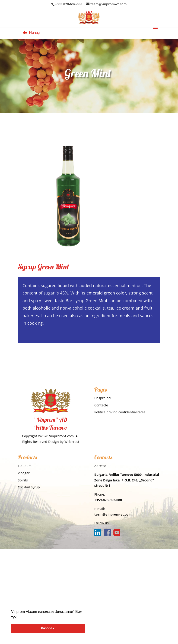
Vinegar (24, 473)
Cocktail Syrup (29, 487)
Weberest (72, 442)
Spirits (23, 480)
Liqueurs (25, 466)
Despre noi (103, 398)
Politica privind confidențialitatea (120, 412)
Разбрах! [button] (48, 628)
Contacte (101, 405)
